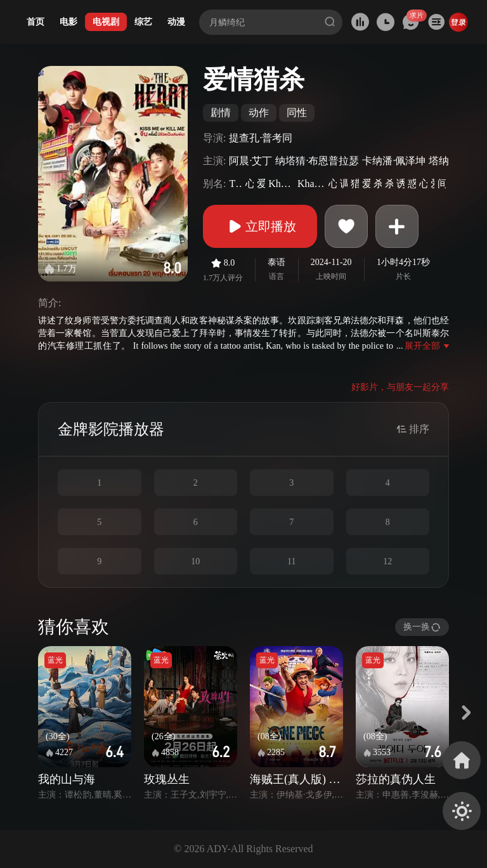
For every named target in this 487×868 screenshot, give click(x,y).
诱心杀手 (400, 184)
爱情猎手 (366, 184)
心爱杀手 (333, 184)
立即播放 (260, 226)
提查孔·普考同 (261, 138)
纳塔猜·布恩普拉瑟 (317, 161)
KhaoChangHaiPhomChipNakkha (311, 184)
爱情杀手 (261, 184)
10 (195, 561)
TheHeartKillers (236, 184)
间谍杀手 (442, 184)
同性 (297, 113)
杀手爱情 (378, 184)
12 (387, 561)
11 (291, 561)
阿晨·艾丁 (250, 161)
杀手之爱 (389, 184)
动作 (259, 113)
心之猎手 (423, 184)
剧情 (221, 113)
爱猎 (432, 184)
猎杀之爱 (355, 184)
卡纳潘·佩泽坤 (394, 161)
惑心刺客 (412, 184)
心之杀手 (250, 184)
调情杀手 (344, 184)
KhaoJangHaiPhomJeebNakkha (281, 184)
